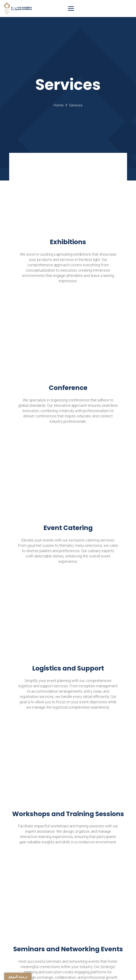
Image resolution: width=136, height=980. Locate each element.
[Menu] (85, 9)
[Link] (18, 9)
